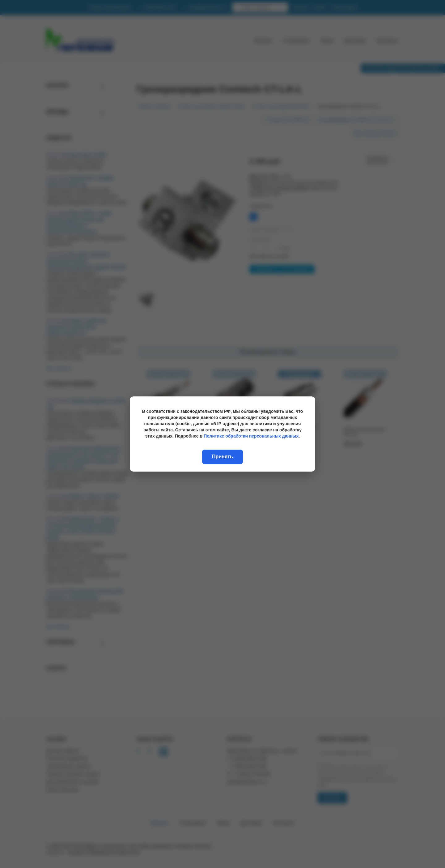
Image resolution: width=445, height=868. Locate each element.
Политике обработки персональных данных (251, 436)
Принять (222, 457)
